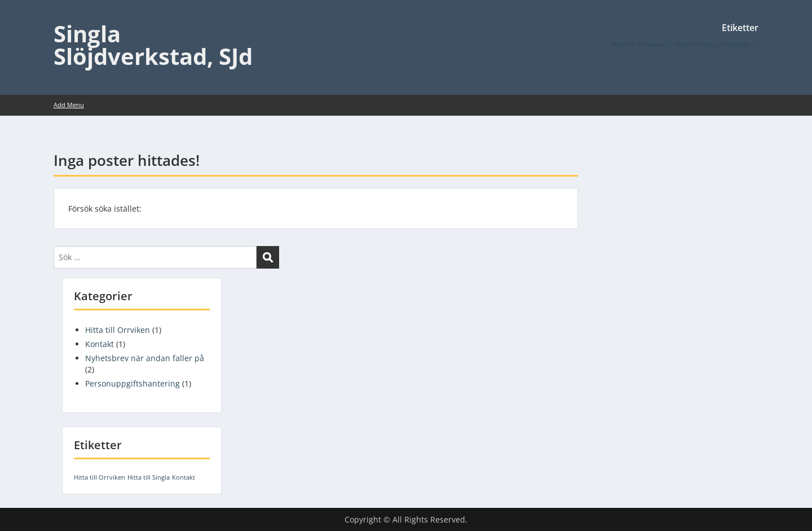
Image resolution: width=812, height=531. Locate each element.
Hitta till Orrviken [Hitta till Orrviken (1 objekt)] (642, 45)
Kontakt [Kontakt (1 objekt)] (743, 45)
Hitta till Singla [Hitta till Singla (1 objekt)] (699, 45)
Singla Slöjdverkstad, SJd (153, 45)
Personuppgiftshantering (133, 383)
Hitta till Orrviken (118, 330)
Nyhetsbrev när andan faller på (145, 358)
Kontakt (100, 344)
